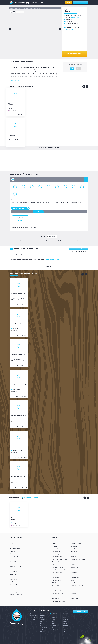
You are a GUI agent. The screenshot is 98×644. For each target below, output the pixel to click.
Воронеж (53, 627)
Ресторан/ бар (28, 241)
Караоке (56, 241)
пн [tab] (16, 212)
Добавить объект (81, 2)
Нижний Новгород (44, 627)
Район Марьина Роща (58, 593)
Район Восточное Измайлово (78, 596)
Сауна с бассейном (14, 556)
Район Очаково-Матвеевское (78, 549)
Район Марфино (57, 591)
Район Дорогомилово (58, 567)
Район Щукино (75, 570)
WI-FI (77, 241)
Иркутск (65, 623)
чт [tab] (49, 212)
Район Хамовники (57, 572)
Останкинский (74, 551)
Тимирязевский (75, 578)
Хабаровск (54, 621)
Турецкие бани (13, 551)
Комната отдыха (14, 577)
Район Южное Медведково (78, 585)
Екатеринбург (66, 613)
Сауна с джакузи (14, 561)
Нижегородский (75, 546)
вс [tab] (82, 212)
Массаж (12, 569)
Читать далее (14, 80)
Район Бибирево (57, 551)
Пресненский (74, 557)
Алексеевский (56, 543)
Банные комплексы (14, 597)
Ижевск (53, 623)
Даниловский (56, 562)
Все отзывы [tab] (31, 254)
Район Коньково (57, 580)
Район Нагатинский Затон (77, 543)
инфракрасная (75, 23)
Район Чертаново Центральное (60, 559)
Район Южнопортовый (77, 591)
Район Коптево (56, 583)
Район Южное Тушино (76, 588)
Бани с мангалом (14, 574)
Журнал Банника (34, 618)
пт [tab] (60, 212)
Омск (64, 617)
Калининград (43, 630)
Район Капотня (56, 578)
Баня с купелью (13, 579)
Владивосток (66, 621)
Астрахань (66, 625)
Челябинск (42, 632)
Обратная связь (33, 616)
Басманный (55, 549)
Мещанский (55, 596)
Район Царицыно (57, 554)
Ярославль (54, 634)
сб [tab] (71, 212)
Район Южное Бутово (76, 583)
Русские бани (13, 543)
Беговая (68, 19)
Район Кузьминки (57, 588)
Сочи (64, 630)
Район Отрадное (75, 554)
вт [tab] (27, 212)
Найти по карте (44, 2)
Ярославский (56, 546)
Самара (53, 619)
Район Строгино (75, 567)
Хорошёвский (56, 575)
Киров (41, 621)
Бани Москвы (54, 613)
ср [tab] (38, 212)
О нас (31, 613)
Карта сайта (33, 620)
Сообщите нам (69, 33)
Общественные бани (15, 549)
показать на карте (75, 17)
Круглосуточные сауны (15, 566)
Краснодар (66, 619)
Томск (41, 625)
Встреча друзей (53, 236)
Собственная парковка (69, 241)
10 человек (69, 21)
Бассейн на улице (14, 582)
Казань (41, 617)
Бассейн (40, 241)
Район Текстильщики (76, 575)
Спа (11, 589)
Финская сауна (13, 554)
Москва (11, 8)
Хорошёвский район (28, 8)
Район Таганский (75, 572)
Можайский (55, 599)
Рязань (53, 632)
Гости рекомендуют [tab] (18, 254)
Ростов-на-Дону (55, 630)
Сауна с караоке (14, 584)
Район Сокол (74, 564)
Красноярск (42, 619)
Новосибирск (54, 617)
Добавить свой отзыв (78, 249)
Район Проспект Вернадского (78, 559)
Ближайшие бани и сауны (16, 595)
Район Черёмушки (57, 557)
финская (68, 23)
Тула (64, 632)
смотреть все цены (71, 30)
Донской (55, 564)
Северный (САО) (18, 8)
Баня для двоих (13, 559)
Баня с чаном (13, 587)
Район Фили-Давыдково (58, 570)
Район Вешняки (75, 593)
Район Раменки (75, 562)
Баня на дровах (13, 546)
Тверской (73, 580)
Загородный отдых (14, 564)
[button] (49, 180)
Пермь (41, 623)
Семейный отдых (14, 592)
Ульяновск (42, 634)
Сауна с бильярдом (14, 572)
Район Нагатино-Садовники (59, 601)
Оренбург (54, 625)
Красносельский (57, 585)
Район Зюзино (75, 599)
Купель (44, 241)
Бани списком (35, 2)
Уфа (64, 627)
